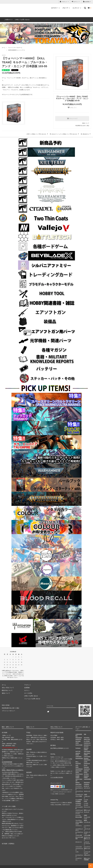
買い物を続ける (86, 134)
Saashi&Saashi (79, 769)
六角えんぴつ (87, 855)
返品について (86, 123)
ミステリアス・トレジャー (87, 843)
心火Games (78, 803)
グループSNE (79, 796)
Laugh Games (87, 756)
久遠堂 (85, 794)
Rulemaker (86, 767)
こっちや (86, 803)
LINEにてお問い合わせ (22, 20)
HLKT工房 (78, 751)
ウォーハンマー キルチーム (15, 48)
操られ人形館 (79, 817)
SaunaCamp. (87, 769)
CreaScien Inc (87, 743)
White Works (78, 784)
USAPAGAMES (88, 779)
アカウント (64, 2)
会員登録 (87, 2)
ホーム (4, 48)
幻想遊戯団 (78, 801)
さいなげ (86, 805)
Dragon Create (79, 745)
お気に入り (72, 107)
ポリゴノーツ (79, 842)
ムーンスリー (87, 847)
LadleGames (78, 756)
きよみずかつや (79, 794)
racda (77, 765)
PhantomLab (87, 763)
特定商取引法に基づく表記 (82, 126)
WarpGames (87, 782)
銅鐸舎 (85, 820)
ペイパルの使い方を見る (57, 777)
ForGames (78, 748)
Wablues (77, 782)
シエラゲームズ (79, 810)
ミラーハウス (79, 847)
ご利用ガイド (8, 20)
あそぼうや (87, 786)
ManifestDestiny (79, 758)
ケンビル (86, 800)
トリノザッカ (87, 822)
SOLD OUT (72, 119)
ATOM (8, 705)
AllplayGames (79, 738)
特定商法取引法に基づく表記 (11, 708)
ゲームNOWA (79, 800)
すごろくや (87, 812)
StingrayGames (79, 774)
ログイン (76, 2)
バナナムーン (79, 825)
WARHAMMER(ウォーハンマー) (16, 50)
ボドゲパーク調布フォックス (87, 839)
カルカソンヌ (87, 791)
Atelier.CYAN (87, 739)
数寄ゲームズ (87, 810)
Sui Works (86, 774)
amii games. (87, 738)
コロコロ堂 (78, 805)
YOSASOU (86, 784)
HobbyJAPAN (87, 751)
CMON (77, 743)
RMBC (77, 767)
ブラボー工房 (79, 835)
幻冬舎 (85, 801)
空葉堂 (85, 815)
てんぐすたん (79, 820)
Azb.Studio (78, 741)
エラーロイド (87, 788)
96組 (85, 734)
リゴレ (77, 852)
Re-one (86, 765)
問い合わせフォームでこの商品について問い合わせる (65, 134)
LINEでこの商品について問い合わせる (38, 134)
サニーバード (87, 807)
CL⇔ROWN (87, 741)
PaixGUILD (78, 763)
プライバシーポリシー (9, 711)
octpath (86, 762)
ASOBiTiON (78, 739)
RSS (3, 705)
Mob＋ (77, 762)
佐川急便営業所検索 (7, 762)
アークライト (79, 786)
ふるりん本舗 (87, 835)
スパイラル (78, 815)
